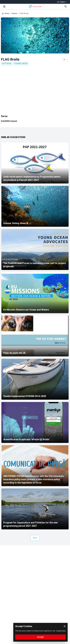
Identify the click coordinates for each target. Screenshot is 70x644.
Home (7, 13)
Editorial (7, 64)
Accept (40, 637)
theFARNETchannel (9, 121)
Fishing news (21, 64)
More (35, 538)
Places (14, 13)
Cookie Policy (61, 631)
